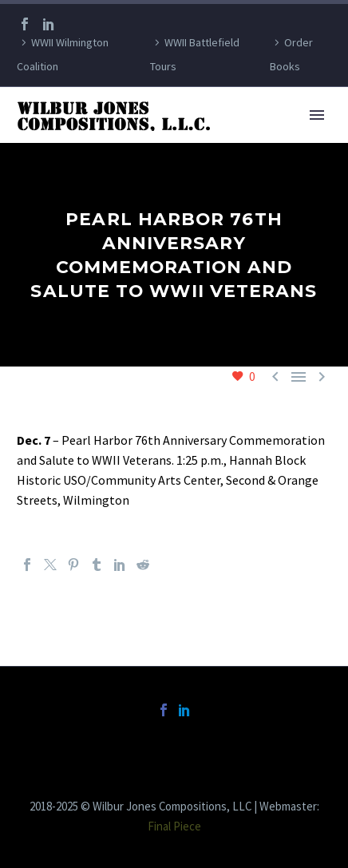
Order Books (291, 54)
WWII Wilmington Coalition (63, 54)
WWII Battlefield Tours (195, 54)
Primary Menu (317, 115)
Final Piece (174, 826)
